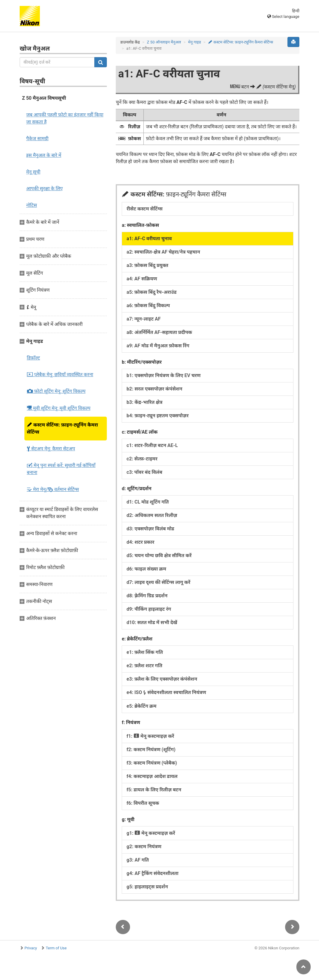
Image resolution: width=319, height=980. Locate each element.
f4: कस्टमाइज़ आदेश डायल (152, 776)
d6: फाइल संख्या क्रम (146, 569)
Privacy (31, 948)
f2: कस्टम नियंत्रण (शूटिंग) (151, 750)
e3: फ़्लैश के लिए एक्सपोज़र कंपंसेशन (162, 679)
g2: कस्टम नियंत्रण (144, 847)
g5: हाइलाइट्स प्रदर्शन (147, 887)
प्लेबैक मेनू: (60, 375)
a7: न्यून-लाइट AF (143, 319)
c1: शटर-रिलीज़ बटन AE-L (152, 445)
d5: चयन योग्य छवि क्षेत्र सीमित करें (159, 555)
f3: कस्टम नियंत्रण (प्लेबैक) (152, 763)
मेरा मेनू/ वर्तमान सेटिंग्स (53, 489)
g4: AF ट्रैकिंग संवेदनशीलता (152, 873)
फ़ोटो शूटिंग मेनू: (56, 391)
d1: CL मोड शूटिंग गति (148, 502)
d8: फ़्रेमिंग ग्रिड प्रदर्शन (147, 596)
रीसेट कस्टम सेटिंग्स (144, 209)
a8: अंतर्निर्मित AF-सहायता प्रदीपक (159, 332)
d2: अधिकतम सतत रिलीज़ (152, 515)
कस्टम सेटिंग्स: (62, 428)
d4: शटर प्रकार (140, 542)
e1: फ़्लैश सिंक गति (145, 652)
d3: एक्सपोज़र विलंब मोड (150, 529)
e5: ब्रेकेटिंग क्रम (141, 706)
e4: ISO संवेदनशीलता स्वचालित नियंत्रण (166, 692)
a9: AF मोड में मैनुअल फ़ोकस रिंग (158, 346)
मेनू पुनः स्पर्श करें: (61, 469)
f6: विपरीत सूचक (143, 803)
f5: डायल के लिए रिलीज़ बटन (154, 790)
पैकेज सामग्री (37, 139)
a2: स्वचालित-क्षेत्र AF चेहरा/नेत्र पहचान (163, 252)
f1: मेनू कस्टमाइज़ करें (150, 736)
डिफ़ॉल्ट (33, 358)
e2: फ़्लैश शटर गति (144, 666)
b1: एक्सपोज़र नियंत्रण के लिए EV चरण (164, 375)
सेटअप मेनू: (51, 449)
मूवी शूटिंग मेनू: (59, 408)
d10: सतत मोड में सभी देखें (152, 622)
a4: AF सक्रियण (142, 279)
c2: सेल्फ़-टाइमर (142, 459)
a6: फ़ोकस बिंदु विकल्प (148, 305)
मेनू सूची (33, 172)
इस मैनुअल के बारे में (44, 155)
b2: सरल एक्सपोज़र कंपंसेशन (154, 389)
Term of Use (56, 948)
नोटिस (32, 205)
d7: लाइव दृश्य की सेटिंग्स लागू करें (158, 582)
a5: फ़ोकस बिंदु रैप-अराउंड (151, 292)
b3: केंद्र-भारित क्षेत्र (144, 402)
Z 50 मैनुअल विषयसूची (44, 98)
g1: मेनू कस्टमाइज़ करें (151, 833)
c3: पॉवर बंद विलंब (144, 472)
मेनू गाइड (194, 42)
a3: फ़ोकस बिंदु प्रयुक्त (147, 265)
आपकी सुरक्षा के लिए (44, 189)
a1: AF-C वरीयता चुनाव (149, 239)
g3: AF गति (138, 860)
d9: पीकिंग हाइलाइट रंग (149, 609)
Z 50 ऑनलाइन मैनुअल (164, 42)
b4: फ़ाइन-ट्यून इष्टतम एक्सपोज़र (157, 416)
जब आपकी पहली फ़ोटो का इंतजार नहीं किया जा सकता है (65, 118)
